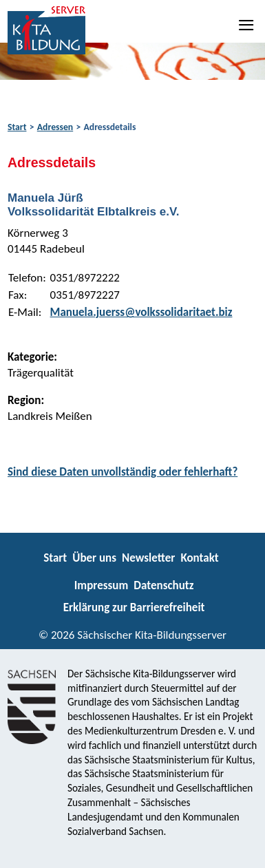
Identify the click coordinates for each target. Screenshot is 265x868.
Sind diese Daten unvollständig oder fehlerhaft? (123, 472)
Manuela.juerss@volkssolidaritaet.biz (141, 312)
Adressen (55, 127)
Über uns (94, 558)
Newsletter (148, 558)
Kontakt (199, 558)
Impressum (101, 585)
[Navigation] (247, 25)
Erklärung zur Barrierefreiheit (134, 607)
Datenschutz (163, 585)
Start (17, 127)
